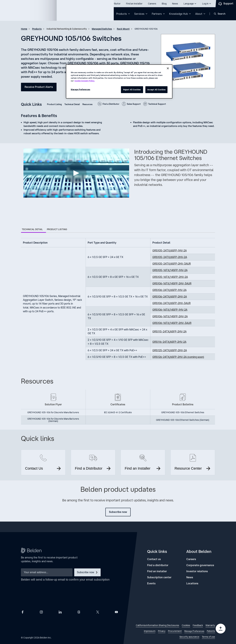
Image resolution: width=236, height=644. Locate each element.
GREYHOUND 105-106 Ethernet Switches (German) (183, 420)
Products (37, 29)
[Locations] (192, 583)
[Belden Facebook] (23, 612)
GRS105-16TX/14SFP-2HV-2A (170, 277)
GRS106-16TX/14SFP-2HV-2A (170, 316)
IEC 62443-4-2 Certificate (118, 412)
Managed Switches (102, 29)
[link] (157, 626)
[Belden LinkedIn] (60, 612)
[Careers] (152, 4)
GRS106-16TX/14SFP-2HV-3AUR (172, 283)
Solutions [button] (103, 14)
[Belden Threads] (79, 612)
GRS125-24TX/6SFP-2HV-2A (170, 350)
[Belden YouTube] (116, 612)
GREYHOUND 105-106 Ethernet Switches (183, 412)
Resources (87, 104)
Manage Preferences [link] (194, 631)
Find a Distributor (111, 104)
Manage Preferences (80, 89)
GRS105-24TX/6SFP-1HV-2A (170, 250)
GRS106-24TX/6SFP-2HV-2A (170, 297)
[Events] (151, 583)
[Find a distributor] (158, 565)
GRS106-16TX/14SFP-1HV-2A (170, 310)
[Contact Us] (226, 4)
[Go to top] (221, 629)
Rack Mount (123, 29)
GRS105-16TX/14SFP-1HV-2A (170, 270)
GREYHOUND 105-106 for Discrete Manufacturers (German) (53, 420)
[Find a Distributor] (112, 4)
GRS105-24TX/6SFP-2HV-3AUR (172, 264)
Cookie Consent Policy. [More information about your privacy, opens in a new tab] (85, 81)
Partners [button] (157, 14)
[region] (119, 81)
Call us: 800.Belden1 (21, 4)
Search (222, 14)
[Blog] (164, 4)
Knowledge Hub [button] (178, 14)
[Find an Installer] (134, 4)
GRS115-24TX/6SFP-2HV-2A (169, 331)
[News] (175, 4)
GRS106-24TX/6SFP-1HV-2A (169, 290)
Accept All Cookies (156, 90)
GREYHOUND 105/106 (146, 29)
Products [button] (122, 14)
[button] (190, 4)
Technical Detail (72, 104)
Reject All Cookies (132, 90)
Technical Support (157, 104)
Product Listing (54, 104)
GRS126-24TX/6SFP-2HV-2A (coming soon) (178, 357)
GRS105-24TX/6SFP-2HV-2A (170, 257)
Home (24, 29)
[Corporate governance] (200, 565)
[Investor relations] (197, 571)
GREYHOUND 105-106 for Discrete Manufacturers (53, 412)
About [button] (199, 14)
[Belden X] (98, 612)
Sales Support (134, 104)
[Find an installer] (157, 571)
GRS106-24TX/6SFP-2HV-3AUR (172, 303)
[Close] (168, 68)
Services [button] (139, 14)
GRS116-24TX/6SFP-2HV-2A (169, 342)
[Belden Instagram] (41, 612)
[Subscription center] (159, 577)
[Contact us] (154, 559)
